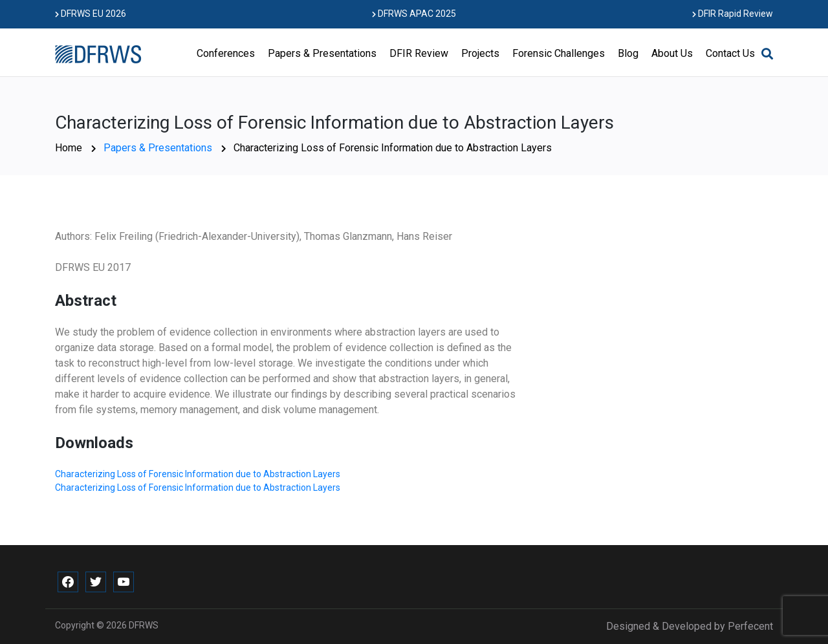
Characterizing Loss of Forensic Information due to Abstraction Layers (198, 474)
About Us (672, 53)
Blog (628, 53)
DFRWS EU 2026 (91, 14)
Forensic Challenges (559, 53)
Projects (480, 53)
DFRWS (144, 625)
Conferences (226, 53)
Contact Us (730, 53)
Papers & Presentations (322, 53)
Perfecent (750, 626)
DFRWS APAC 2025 (414, 14)
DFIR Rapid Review (733, 14)
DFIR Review (419, 53)
